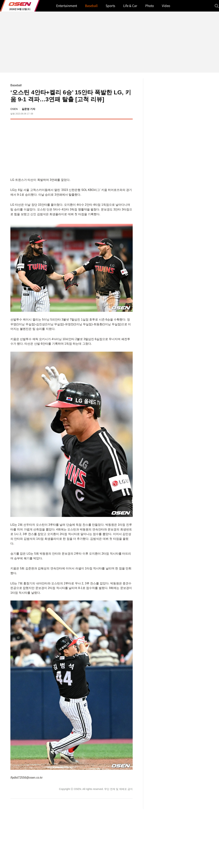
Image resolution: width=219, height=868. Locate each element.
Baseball (16, 85)
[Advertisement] (102, 148)
